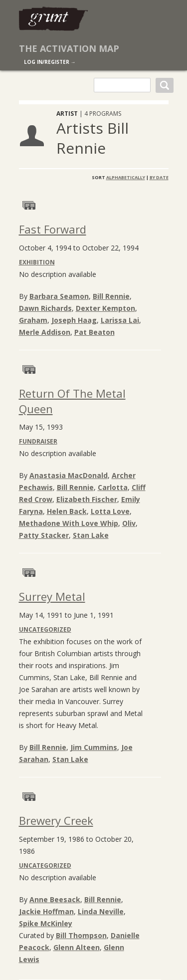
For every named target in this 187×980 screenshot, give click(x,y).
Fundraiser (38, 441)
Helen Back (67, 511)
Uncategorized (45, 629)
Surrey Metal (52, 596)
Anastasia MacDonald (69, 475)
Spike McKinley (46, 923)
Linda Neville (101, 911)
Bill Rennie (111, 296)
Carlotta (113, 487)
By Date (159, 177)
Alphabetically (126, 177)
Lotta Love (110, 511)
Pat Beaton (94, 332)
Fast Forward (53, 229)
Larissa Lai (120, 320)
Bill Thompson (81, 935)
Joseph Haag (74, 320)
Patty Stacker (44, 535)
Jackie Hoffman (46, 911)
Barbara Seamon (59, 296)
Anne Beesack (55, 899)
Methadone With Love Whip (69, 523)
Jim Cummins (94, 747)
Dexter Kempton (105, 308)
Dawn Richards (45, 308)
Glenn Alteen (77, 947)
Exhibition (37, 262)
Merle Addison (45, 332)
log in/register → (50, 62)
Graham (33, 320)
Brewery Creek (56, 820)
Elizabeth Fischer (87, 499)
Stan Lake (91, 535)
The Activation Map (69, 48)
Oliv (129, 523)
